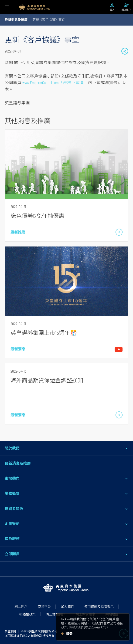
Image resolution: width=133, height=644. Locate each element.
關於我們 (12, 448)
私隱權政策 (27, 614)
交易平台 (44, 606)
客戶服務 (12, 539)
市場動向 (12, 478)
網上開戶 (21, 606)
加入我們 (68, 606)
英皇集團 (10, 631)
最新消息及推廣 (18, 463)
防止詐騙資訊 (56, 614)
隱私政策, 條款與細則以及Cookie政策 (92, 625)
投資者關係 (14, 508)
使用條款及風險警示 (99, 606)
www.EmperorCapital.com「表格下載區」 (55, 82)
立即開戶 (12, 554)
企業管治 (12, 524)
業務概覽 (12, 493)
